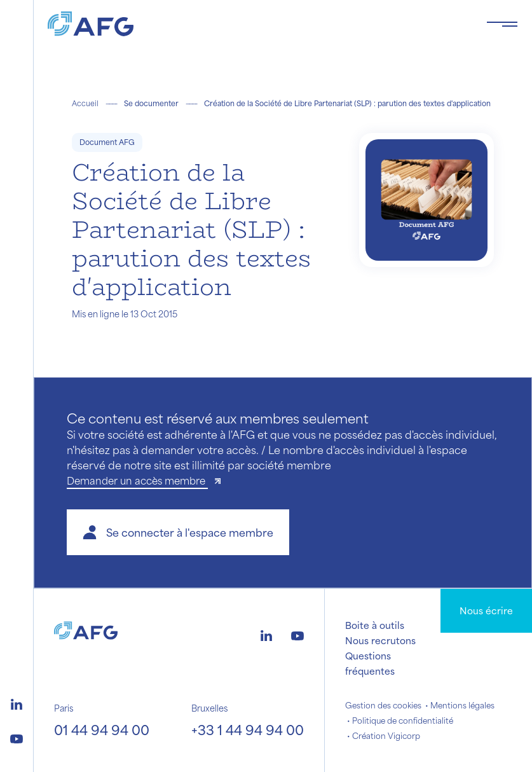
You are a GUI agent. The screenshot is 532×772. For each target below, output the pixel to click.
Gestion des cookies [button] (383, 705)
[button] (178, 532)
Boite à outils (375, 625)
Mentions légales (462, 705)
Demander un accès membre (137, 480)
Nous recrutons (380, 640)
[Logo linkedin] (17, 703)
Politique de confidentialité (403, 720)
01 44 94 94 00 (102, 730)
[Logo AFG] (257, 24)
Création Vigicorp (386, 736)
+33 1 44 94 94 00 (248, 730)
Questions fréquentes (370, 663)
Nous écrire (486, 610)
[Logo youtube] (17, 737)
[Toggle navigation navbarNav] (502, 24)
